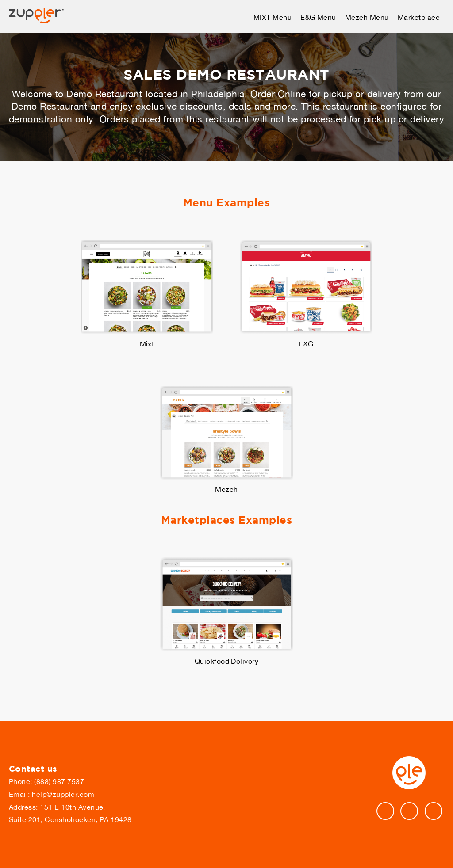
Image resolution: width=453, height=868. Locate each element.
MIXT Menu (273, 17)
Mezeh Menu (367, 17)
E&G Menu (318, 17)
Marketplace (419, 17)
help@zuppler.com (63, 794)
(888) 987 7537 (59, 781)
